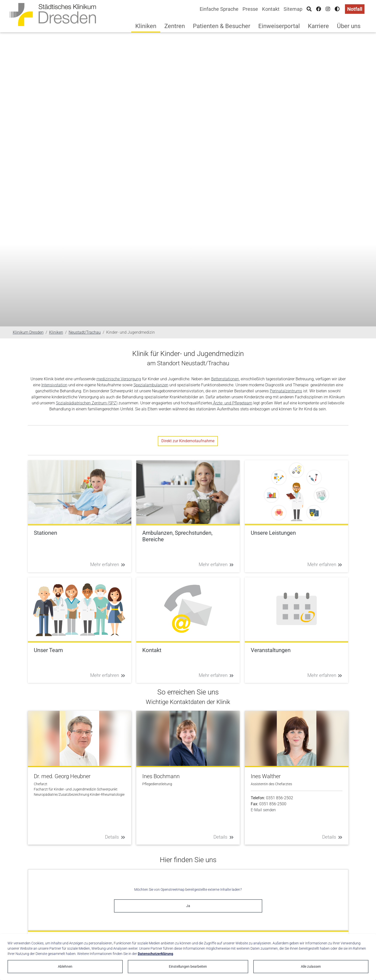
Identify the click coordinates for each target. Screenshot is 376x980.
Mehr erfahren (108, 564)
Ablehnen (65, 966)
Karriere (318, 26)
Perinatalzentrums (286, 391)
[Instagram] (328, 9)
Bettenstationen (225, 379)
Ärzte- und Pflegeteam (232, 403)
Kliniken (146, 26)
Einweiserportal (279, 26)
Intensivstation (54, 385)
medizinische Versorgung (119, 379)
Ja (188, 906)
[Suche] (309, 9)
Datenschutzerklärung (155, 954)
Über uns (349, 26)
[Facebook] (319, 9)
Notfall (355, 9)
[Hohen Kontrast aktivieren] (337, 9)
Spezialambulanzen (151, 385)
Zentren (175, 26)
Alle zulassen (311, 966)
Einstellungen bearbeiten (188, 966)
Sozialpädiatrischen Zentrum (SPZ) (87, 403)
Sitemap (293, 9)
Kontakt (271, 9)
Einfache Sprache (219, 9)
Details (115, 837)
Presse (250, 9)
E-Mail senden (263, 810)
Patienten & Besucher (222, 26)
